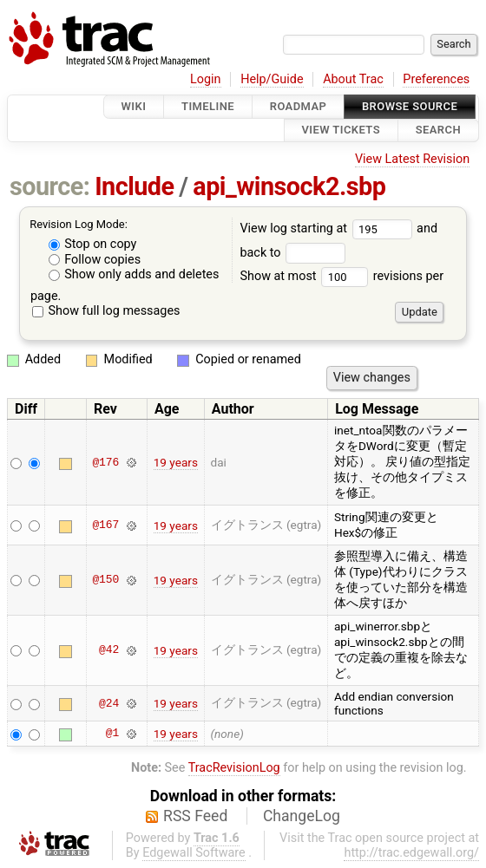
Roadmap (299, 106)
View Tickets (341, 131)
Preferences (436, 79)
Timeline (208, 106)
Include (134, 186)
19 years (176, 462)
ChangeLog (302, 816)
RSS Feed (195, 816)
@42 (109, 650)
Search (438, 131)
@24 (109, 703)
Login (206, 79)
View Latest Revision (412, 159)
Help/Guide (272, 79)
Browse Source (410, 106)
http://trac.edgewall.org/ (411, 853)
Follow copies (95, 260)
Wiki (134, 106)
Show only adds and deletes (134, 274)
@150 (105, 580)
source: (50, 186)
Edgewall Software (194, 853)
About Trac (353, 79)
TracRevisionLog (234, 768)
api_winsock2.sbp (289, 186)
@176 (105, 462)
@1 (112, 734)
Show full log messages (106, 311)
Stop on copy (93, 244)
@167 (105, 525)
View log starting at (328, 228)
